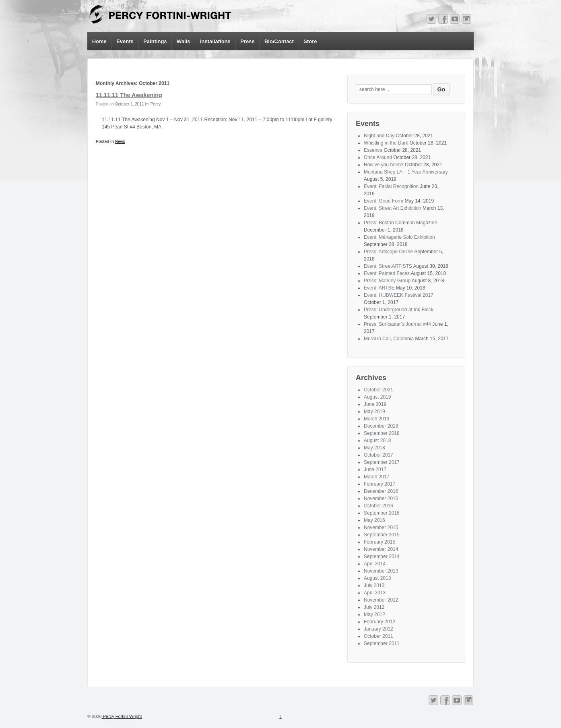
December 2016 (381, 491)
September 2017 (382, 462)
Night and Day (379, 136)
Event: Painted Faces (387, 273)
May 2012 (374, 614)
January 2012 (378, 629)
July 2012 (374, 607)
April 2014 (375, 564)
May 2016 (374, 520)
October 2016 (378, 506)
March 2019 (376, 419)
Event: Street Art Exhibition (393, 208)
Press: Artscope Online (388, 252)
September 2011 (382, 643)
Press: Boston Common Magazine (400, 223)
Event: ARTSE (379, 288)
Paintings (155, 41)
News (120, 142)
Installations (215, 41)
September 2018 (382, 433)
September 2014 (382, 556)
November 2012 (381, 600)
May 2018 (374, 448)
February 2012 (379, 622)
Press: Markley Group (387, 281)
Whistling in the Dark (386, 143)
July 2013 (374, 585)
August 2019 (377, 397)
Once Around (378, 157)
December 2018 (381, 426)
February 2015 (379, 542)
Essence (373, 150)
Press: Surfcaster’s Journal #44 (397, 324)
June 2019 (375, 404)
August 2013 (377, 578)
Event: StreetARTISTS (388, 266)
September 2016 (382, 513)
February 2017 (379, 484)
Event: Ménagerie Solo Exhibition (399, 237)
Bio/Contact (279, 41)
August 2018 (377, 441)
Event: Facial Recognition (391, 186)
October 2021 (378, 390)
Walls (183, 41)
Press (247, 41)
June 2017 (375, 469)
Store (310, 41)
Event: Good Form (384, 201)
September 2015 (382, 535)
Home (99, 41)
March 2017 (376, 477)
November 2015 (381, 527)
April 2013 (375, 593)
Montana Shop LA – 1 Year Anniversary (406, 172)
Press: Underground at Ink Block (399, 310)
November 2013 (381, 571)
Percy (156, 104)
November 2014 (381, 549)
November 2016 (381, 498)
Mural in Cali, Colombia (389, 339)
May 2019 (374, 412)
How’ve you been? (384, 165)
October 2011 (378, 636)
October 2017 (378, 455)
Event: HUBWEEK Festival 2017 (399, 295)
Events (125, 41)
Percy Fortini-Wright (122, 716)
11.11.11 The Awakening (129, 95)
